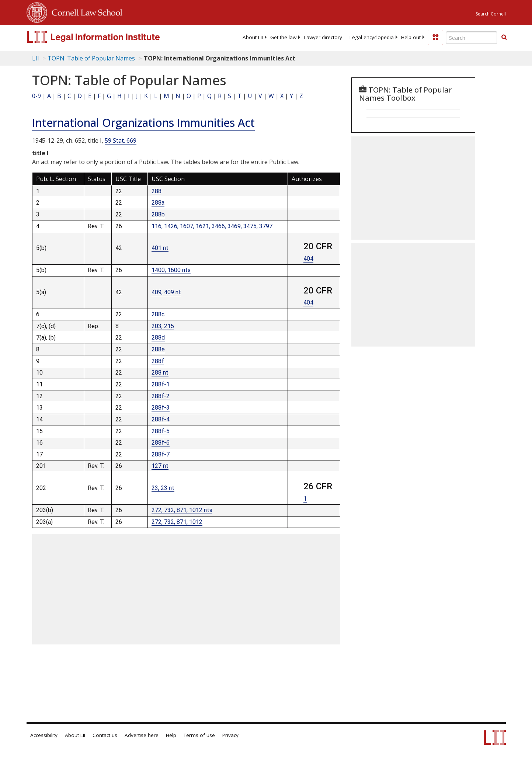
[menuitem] (253, 37)
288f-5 (161, 431)
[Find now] (504, 38)
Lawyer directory (323, 37)
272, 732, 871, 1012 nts (182, 510)
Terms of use (199, 735)
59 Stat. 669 (121, 140)
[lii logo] (109, 37)
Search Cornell (491, 14)
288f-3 (161, 408)
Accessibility (44, 735)
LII (36, 58)
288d (158, 338)
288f (158, 361)
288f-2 (161, 396)
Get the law (283, 37)
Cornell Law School (85, 11)
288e (158, 349)
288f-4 (161, 419)
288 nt (160, 373)
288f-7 (161, 454)
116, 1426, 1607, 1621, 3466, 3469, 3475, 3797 (212, 226)
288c (158, 314)
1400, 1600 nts (171, 270)
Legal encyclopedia (372, 37)
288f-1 (161, 384)
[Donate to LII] (435, 37)
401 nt (160, 248)
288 (157, 191)
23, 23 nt (163, 488)
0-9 (36, 96)
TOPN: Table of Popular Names (91, 58)
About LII (253, 37)
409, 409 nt (166, 292)
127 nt (160, 466)
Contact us (105, 735)
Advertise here (142, 735)
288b (158, 214)
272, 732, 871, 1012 (177, 522)
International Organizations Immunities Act (143, 123)
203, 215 (163, 326)
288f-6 (161, 443)
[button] (504, 37)
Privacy (230, 735)
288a (158, 203)
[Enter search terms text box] (472, 38)
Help (171, 735)
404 (308, 259)
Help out (411, 37)
